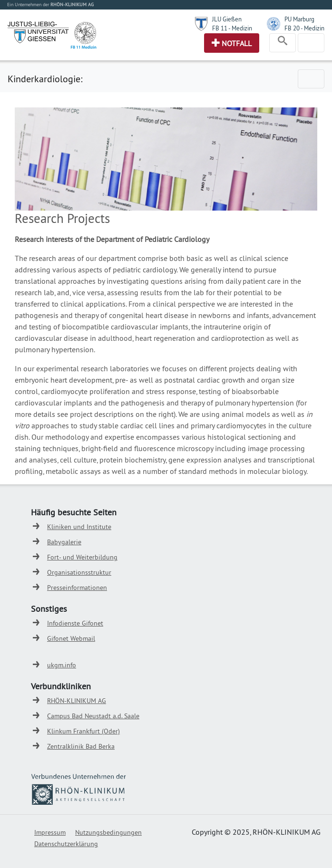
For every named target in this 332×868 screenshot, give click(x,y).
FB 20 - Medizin (304, 28)
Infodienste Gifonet (75, 623)
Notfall (237, 43)
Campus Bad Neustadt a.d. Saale (93, 716)
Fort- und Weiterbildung (82, 557)
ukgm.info (62, 665)
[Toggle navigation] (283, 43)
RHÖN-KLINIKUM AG (77, 701)
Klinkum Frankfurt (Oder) (83, 731)
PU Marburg (299, 19)
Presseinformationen (77, 588)
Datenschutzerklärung (66, 844)
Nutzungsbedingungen (108, 832)
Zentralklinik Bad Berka (81, 746)
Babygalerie (64, 542)
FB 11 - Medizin (232, 28)
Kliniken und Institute (79, 527)
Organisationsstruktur (79, 572)
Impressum (50, 832)
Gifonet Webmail (71, 638)
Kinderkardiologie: (45, 79)
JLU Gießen (227, 19)
